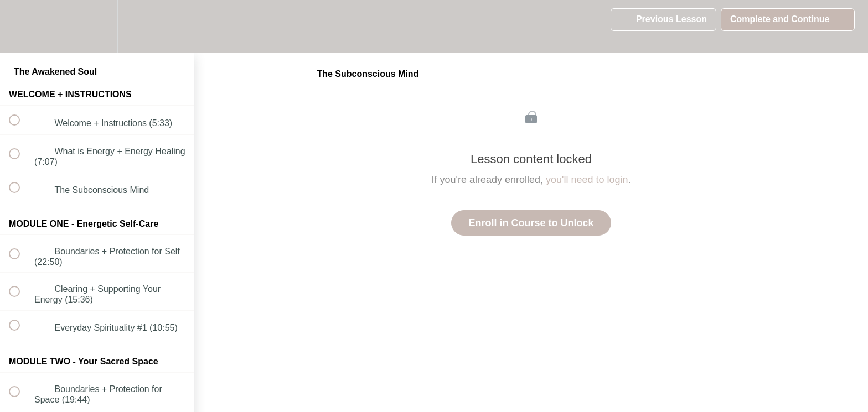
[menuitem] (97, 26)
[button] (20, 26)
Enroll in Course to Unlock (531, 223)
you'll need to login (587, 180)
